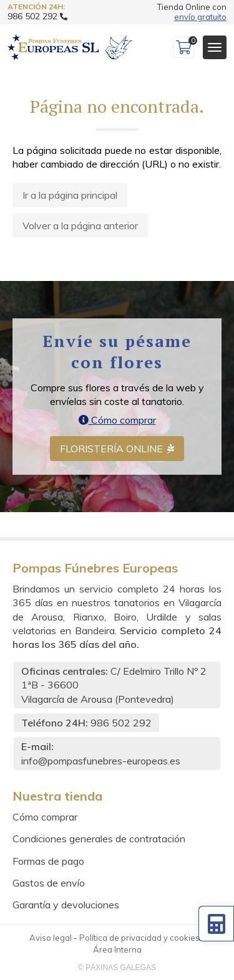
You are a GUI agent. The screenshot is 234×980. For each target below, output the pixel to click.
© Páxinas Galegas (117, 968)
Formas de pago (48, 861)
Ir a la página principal (70, 195)
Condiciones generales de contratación (99, 839)
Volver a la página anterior (80, 226)
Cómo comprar (117, 420)
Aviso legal (51, 938)
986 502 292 (121, 723)
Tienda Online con (192, 12)
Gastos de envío (49, 883)
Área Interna (117, 949)
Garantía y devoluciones (66, 905)
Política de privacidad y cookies (139, 938)
